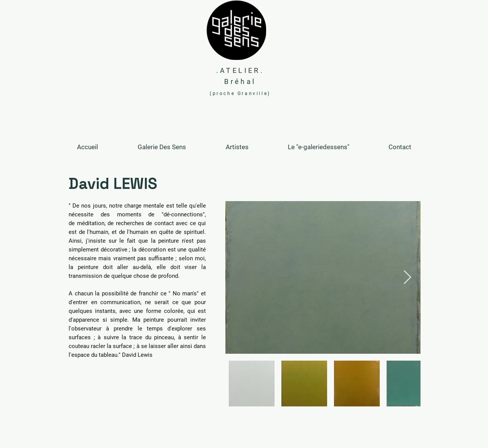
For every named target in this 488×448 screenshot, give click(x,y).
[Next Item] (407, 278)
